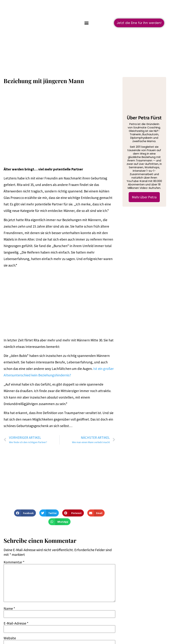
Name (9, 608)
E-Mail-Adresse (16, 623)
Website (10, 638)
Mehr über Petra (144, 197)
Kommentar (14, 562)
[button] (87, 23)
